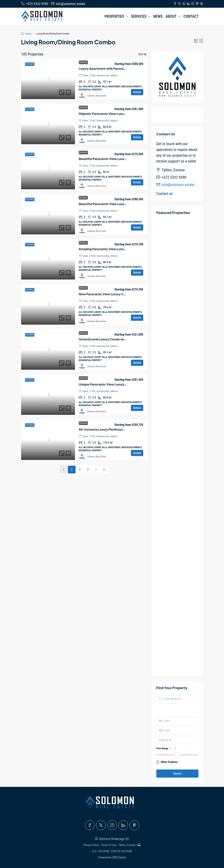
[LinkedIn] (123, 825)
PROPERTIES (114, 16)
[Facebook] (90, 825)
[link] (48, 79)
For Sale (83, 62)
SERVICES (139, 16)
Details (137, 92)
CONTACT (191, 16)
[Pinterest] (134, 825)
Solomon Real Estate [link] (97, 96)
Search (177, 774)
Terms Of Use (109, 845)
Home (28, 34)
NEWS (158, 16)
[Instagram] (112, 825)
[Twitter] (101, 825)
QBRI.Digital (119, 857)
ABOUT (171, 16)
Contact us (165, 194)
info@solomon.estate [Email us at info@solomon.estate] (178, 185)
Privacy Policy (91, 845)
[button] (196, 41)
